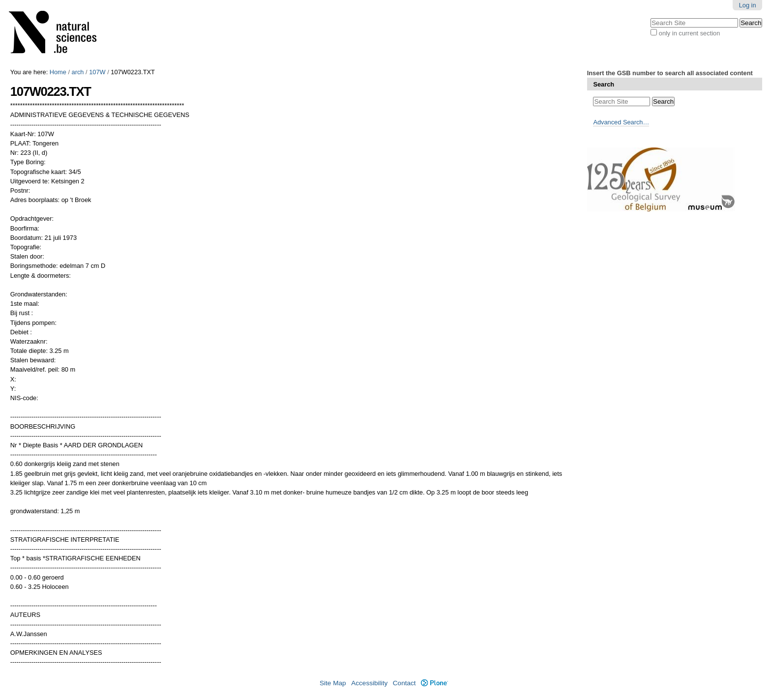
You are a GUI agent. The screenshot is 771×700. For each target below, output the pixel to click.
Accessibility (369, 683)
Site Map (333, 683)
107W (97, 72)
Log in (748, 5)
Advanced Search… (621, 122)
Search (604, 84)
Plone (434, 683)
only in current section (689, 33)
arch (78, 72)
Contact (404, 683)
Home (58, 72)
